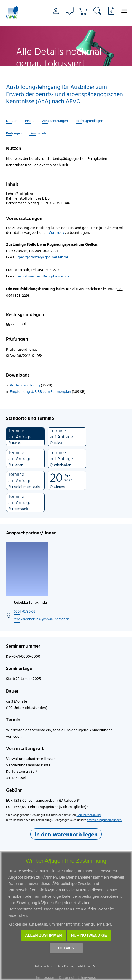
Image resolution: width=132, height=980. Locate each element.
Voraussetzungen (55, 121)
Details (66, 948)
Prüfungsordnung (25, 385)
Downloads (38, 133)
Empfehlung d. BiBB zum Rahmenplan (41, 391)
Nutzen (12, 121)
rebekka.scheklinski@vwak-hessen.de (42, 619)
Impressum (46, 978)
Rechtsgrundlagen (89, 121)
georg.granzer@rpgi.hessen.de (43, 257)
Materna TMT (89, 966)
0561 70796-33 (25, 611)
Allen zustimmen (44, 935)
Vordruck (56, 232)
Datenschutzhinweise (77, 978)
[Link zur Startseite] (14, 13)
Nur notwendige (89, 935)
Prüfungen (14, 133)
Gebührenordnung (89, 815)
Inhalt (29, 121)
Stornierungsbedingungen (105, 820)
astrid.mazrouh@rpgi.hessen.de (44, 276)
